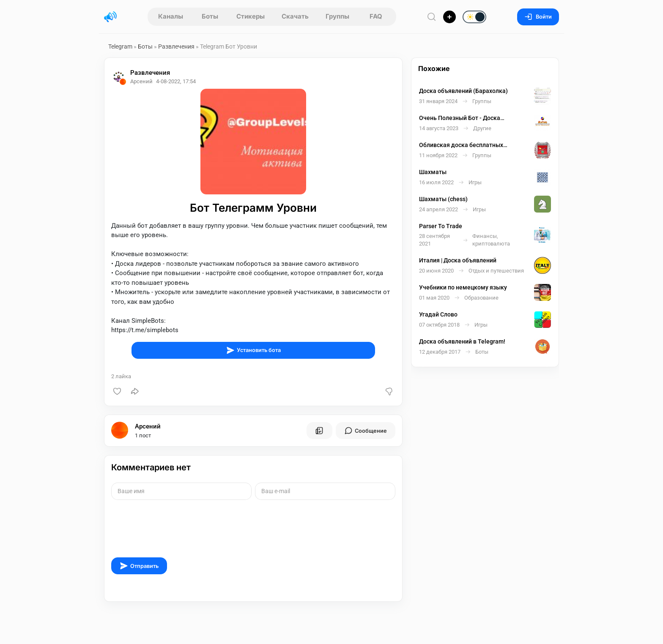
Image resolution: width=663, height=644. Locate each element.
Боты (210, 16)
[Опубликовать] (449, 17)
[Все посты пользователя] (319, 431)
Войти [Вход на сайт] (538, 17)
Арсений (148, 426)
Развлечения (176, 46)
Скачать (295, 16)
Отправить (139, 566)
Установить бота (253, 350)
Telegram (120, 46)
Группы (337, 16)
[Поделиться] (135, 391)
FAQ (376, 16)
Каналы (171, 16)
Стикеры (251, 16)
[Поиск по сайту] (432, 17)
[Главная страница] (110, 17)
